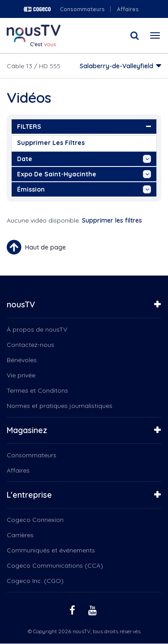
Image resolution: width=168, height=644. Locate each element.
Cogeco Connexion (35, 520)
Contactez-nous (30, 345)
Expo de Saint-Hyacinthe (84, 174)
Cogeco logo (37, 9)
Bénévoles (22, 360)
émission (84, 189)
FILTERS (84, 127)
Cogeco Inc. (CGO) (35, 581)
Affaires (128, 9)
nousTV (21, 304)
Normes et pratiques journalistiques (60, 406)
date (84, 159)
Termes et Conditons (37, 390)
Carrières (20, 535)
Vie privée (21, 375)
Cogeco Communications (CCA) (55, 565)
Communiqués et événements (51, 550)
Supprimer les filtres (51, 143)
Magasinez (27, 430)
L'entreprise (29, 495)
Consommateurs (82, 9)
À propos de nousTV (37, 329)
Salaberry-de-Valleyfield (116, 66)
